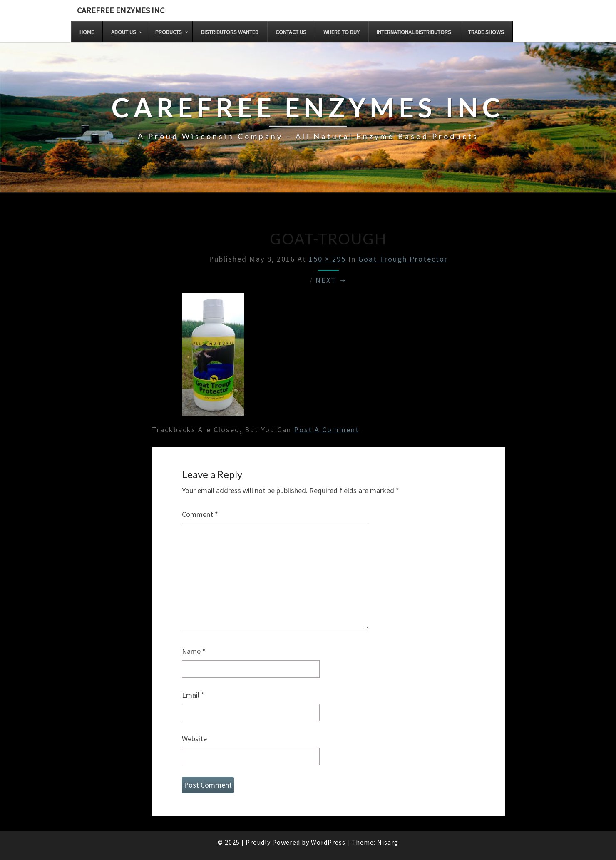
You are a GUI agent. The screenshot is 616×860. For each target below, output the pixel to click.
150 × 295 (327, 259)
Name (194, 651)
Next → (331, 280)
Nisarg (388, 842)
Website (194, 739)
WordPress (328, 842)
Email (193, 695)
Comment (200, 514)
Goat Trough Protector (403, 259)
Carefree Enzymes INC (121, 10)
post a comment (327, 430)
